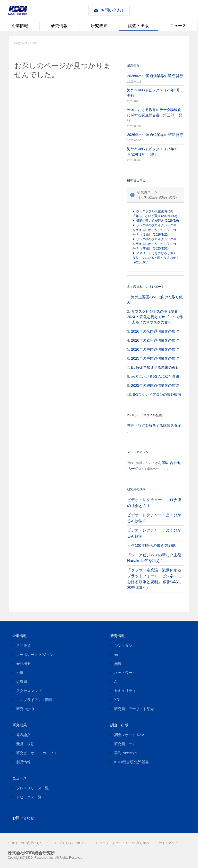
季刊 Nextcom (125, 753)
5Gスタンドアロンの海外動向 (157, 395)
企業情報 (20, 26)
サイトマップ (168, 843)
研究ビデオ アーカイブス (37, 753)
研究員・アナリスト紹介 (134, 709)
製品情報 (23, 762)
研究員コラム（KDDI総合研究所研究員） (158, 195)
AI (116, 682)
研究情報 (59, 26)
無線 (118, 664)
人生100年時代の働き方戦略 (152, 545)
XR (117, 700)
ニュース (178, 26)
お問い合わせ (113, 10)
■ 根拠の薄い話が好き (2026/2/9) (156, 221)
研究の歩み (25, 709)
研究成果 (99, 26)
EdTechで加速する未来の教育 (155, 367)
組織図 (22, 682)
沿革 (20, 673)
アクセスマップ (29, 691)
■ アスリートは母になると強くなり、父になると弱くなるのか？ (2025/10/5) (156, 258)
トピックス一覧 (29, 797)
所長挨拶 (23, 646)
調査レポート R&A (129, 735)
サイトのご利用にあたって (30, 843)
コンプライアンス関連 (34, 700)
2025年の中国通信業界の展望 (155, 358)
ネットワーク (125, 673)
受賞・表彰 (25, 744)
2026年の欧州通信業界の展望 (155, 340)
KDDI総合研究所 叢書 (132, 762)
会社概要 (23, 664)
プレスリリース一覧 (32, 788)
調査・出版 (138, 26)
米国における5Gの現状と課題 (155, 376)
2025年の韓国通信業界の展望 (155, 385)
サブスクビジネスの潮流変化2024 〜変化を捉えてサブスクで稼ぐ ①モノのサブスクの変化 (155, 317)
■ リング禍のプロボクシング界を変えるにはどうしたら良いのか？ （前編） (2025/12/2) (154, 244)
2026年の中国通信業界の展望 (155, 349)
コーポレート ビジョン (35, 655)
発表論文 (23, 735)
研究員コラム (125, 744)
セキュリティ (125, 691)
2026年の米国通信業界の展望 (155, 331)
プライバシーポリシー (74, 843)
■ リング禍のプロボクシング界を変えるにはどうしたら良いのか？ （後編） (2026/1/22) (154, 230)
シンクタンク (125, 646)
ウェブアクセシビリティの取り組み (124, 843)
